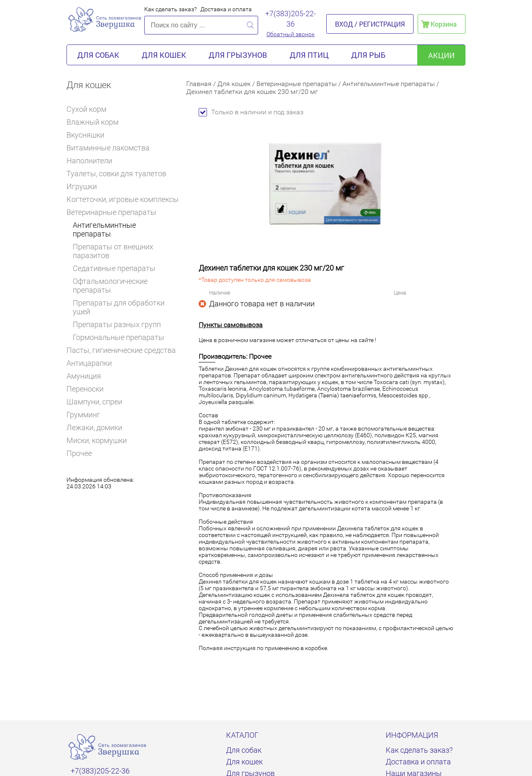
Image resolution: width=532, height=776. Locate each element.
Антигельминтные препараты (104, 229)
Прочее (79, 453)
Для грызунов (238, 55)
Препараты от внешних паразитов (113, 251)
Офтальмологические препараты (110, 286)
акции (441, 55)
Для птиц (309, 55)
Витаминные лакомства (112, 148)
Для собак (98, 55)
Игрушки (85, 186)
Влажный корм (96, 122)
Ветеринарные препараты (114, 212)
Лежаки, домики (94, 427)
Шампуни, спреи (94, 402)
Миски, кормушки (97, 440)
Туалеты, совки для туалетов (116, 174)
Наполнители (93, 161)
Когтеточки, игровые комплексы (123, 199)
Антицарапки (89, 363)
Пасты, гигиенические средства (121, 350)
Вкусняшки (89, 135)
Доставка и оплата (226, 9)
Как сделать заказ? (170, 9)
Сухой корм (90, 109)
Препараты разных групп (117, 324)
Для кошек (164, 55)
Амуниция (84, 376)
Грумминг (87, 415)
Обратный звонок (291, 34)
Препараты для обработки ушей (119, 307)
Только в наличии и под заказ (251, 112)
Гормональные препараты (118, 337)
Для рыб (368, 55)
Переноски (85, 389)
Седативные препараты (114, 268)
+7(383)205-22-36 (291, 19)
